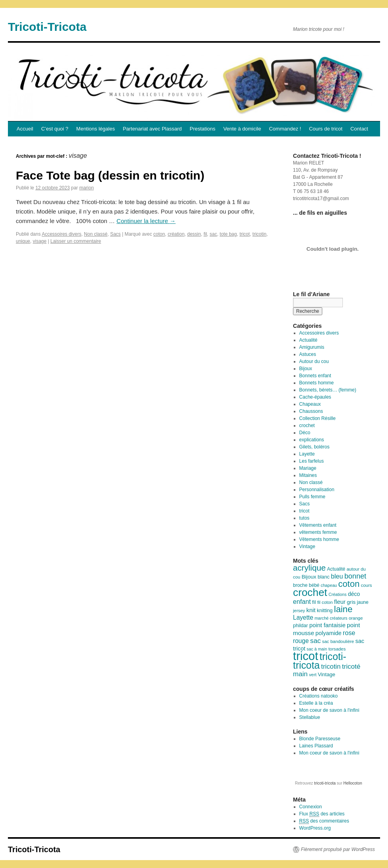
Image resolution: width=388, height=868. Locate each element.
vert (313, 675)
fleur (340, 602)
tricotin (260, 234)
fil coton (325, 602)
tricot (245, 234)
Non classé (96, 234)
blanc (323, 577)
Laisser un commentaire (76, 241)
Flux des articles (322, 814)
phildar (301, 626)
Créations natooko (319, 696)
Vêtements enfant (318, 525)
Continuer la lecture (146, 221)
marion (87, 188)
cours (367, 585)
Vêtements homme (319, 539)
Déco (305, 433)
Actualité (308, 340)
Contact (359, 129)
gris (351, 602)
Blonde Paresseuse (320, 739)
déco (354, 594)
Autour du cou (314, 361)
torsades (337, 649)
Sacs (115, 234)
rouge (301, 641)
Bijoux (306, 369)
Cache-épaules (315, 397)
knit (311, 610)
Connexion (311, 807)
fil (205, 234)
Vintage (307, 547)
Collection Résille (318, 418)
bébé (314, 585)
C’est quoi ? (55, 129)
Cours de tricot (326, 129)
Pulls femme (312, 497)
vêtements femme (318, 532)
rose (349, 633)
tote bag (228, 234)
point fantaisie (327, 625)
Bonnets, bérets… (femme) (328, 390)
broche (300, 585)
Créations (338, 594)
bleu (337, 576)
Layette (307, 454)
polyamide (329, 633)
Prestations (203, 129)
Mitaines (308, 475)
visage (40, 241)
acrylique (309, 568)
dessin (194, 234)
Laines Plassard (316, 746)
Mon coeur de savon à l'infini (329, 710)
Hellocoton (353, 783)
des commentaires (324, 821)
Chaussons (311, 411)
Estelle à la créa (316, 703)
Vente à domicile (242, 129)
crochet (307, 425)
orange (356, 618)
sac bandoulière (338, 641)
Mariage (308, 468)
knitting (325, 611)
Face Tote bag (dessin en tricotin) (110, 175)
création (176, 234)
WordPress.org (315, 828)
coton (159, 234)
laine (343, 609)
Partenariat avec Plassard (152, 129)
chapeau (329, 585)
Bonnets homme (317, 383)
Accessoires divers (61, 234)
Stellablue (310, 717)
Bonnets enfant (315, 376)
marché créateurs (331, 618)
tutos (304, 518)
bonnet (355, 576)
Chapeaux (310, 404)
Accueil (25, 129)
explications (312, 440)
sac (213, 234)
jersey (299, 611)
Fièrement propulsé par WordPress (338, 849)
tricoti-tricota (320, 661)
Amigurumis (312, 347)
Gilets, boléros (315, 447)
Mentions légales (96, 129)
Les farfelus (312, 461)
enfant (302, 601)
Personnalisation (317, 490)
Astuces (308, 354)
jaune (362, 602)
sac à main (317, 649)
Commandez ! (285, 129)
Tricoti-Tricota (47, 27)
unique (23, 241)
